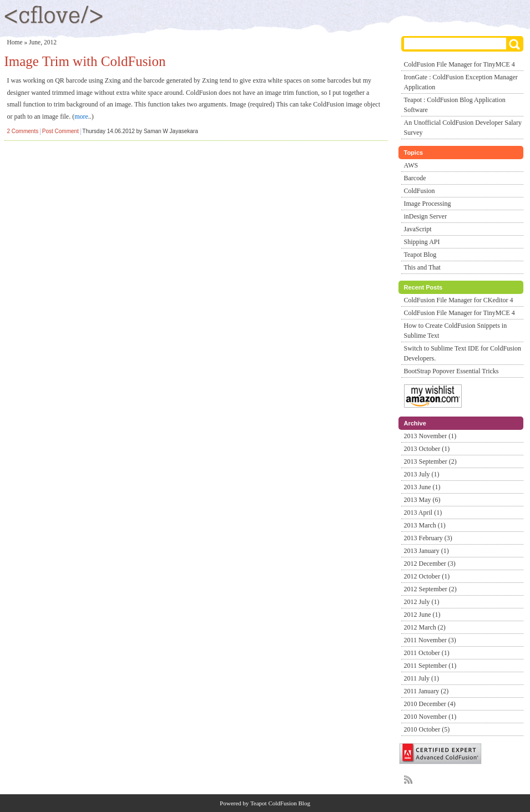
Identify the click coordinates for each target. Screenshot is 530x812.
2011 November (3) (430, 640)
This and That (422, 267)
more (81, 116)
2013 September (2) (430, 461)
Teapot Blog (420, 255)
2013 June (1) (422, 487)
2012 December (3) (430, 564)
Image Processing (428, 204)
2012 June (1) (422, 615)
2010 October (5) (427, 729)
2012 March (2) (425, 627)
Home (15, 42)
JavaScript (418, 229)
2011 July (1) (422, 678)
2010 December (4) (430, 704)
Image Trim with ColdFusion (85, 61)
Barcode (415, 178)
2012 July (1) (422, 602)
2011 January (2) (426, 691)
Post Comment (60, 131)
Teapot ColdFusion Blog (280, 803)
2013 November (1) (430, 436)
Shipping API (422, 242)
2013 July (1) (422, 474)
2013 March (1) (425, 525)
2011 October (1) (427, 653)
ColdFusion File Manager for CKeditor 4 (459, 300)
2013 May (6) (422, 500)
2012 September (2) (430, 589)
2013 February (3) (428, 538)
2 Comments (23, 131)
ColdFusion (420, 191)
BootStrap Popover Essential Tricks (451, 371)
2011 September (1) (430, 666)
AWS (411, 165)
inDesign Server (426, 216)
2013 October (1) (427, 449)
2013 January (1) (426, 551)
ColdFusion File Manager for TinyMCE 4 (460, 64)
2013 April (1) (423, 512)
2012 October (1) (427, 576)
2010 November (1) (430, 717)
